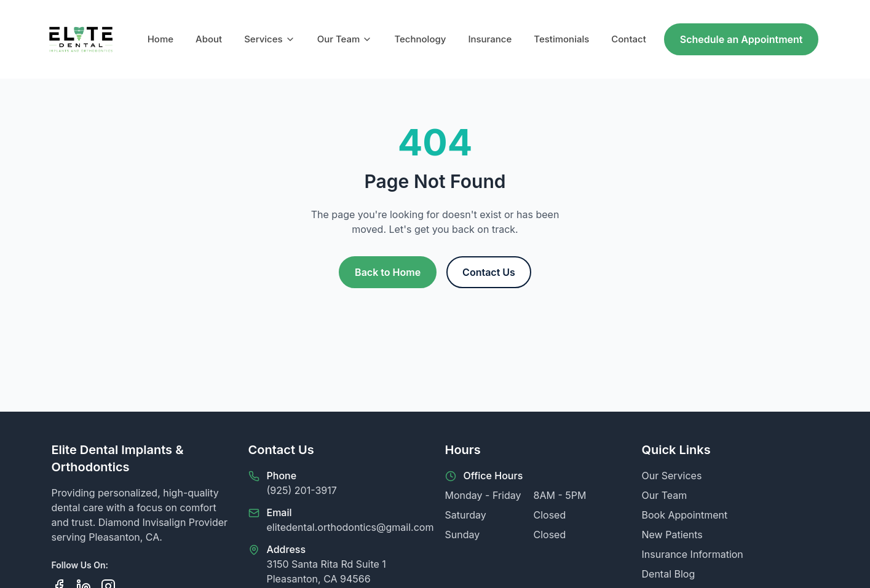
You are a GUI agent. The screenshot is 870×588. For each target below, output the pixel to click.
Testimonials (561, 39)
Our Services (672, 476)
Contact (629, 39)
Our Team (345, 39)
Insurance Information (693, 554)
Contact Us (489, 272)
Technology (420, 39)
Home (160, 39)
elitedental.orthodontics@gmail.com (350, 527)
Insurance (490, 39)
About (209, 39)
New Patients (672, 535)
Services (269, 39)
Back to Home (388, 272)
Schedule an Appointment (741, 39)
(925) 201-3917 (302, 490)
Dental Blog (669, 574)
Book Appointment (685, 515)
